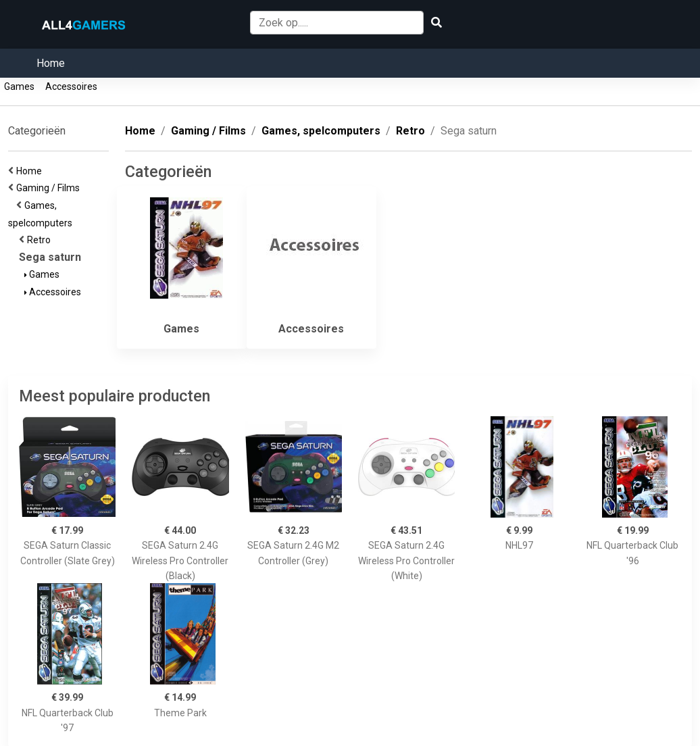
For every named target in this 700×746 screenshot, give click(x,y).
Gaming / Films (50, 188)
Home (51, 63)
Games (19, 86)
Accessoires (71, 86)
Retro (41, 240)
